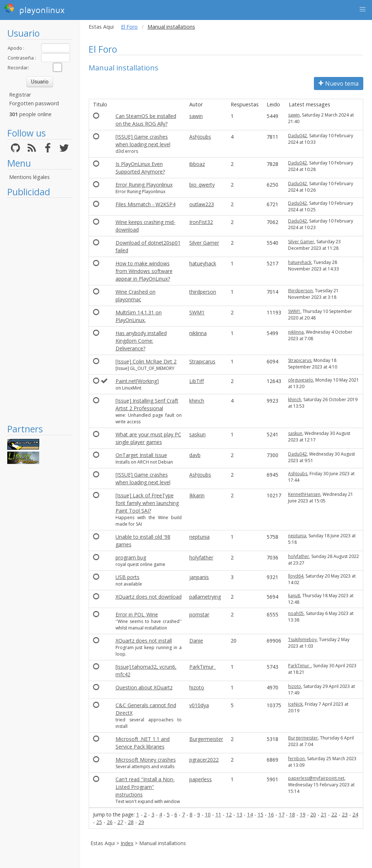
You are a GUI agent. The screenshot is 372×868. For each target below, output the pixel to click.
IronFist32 (201, 222)
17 (282, 814)
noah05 (296, 613)
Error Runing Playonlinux (144, 185)
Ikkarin (197, 495)
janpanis (199, 577)
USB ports (128, 577)
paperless (201, 779)
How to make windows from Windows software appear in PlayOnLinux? (144, 271)
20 (313, 814)
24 (355, 814)
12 (229, 814)
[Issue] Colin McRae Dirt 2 (146, 361)
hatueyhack (203, 263)
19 (303, 814)
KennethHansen (304, 494)
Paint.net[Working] (137, 381)
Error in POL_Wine (137, 614)
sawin (196, 116)
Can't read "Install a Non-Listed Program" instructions (145, 787)
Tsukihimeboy (302, 639)
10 (208, 814)
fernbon (296, 759)
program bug (131, 557)
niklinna (198, 333)
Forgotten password (34, 103)
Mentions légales (29, 177)
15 (260, 814)
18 (292, 814)
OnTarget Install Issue (141, 455)
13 (239, 814)
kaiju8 (294, 596)
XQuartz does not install (144, 641)
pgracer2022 (204, 760)
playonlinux (35, 9)
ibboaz (197, 164)
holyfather (201, 557)
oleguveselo (301, 380)
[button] (363, 9)
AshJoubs (200, 137)
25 (99, 822)
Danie (196, 641)
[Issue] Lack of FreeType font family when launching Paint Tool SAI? (147, 503)
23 (345, 814)
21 (324, 814)
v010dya (199, 705)
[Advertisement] (40, 310)
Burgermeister (206, 739)
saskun (197, 434)
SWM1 (197, 312)
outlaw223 (202, 204)
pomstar (199, 614)
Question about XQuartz (144, 687)
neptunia (199, 537)
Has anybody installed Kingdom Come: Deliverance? (141, 341)
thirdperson (203, 292)
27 (120, 822)
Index (127, 843)
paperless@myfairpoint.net (316, 778)
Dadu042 (298, 136)
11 (218, 814)
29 (141, 822)
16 (271, 814)
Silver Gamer (204, 243)
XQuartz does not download (149, 597)
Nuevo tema (339, 83)
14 (250, 814)
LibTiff (197, 381)
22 (334, 814)
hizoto (197, 687)
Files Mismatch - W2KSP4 (145, 204)
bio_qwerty (202, 185)
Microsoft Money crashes (146, 760)
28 (131, 822)
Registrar (20, 95)
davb (195, 455)
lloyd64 (296, 576)
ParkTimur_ (203, 667)
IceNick (295, 704)
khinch (197, 401)
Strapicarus (202, 361)
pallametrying (205, 597)
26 (110, 822)
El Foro (129, 27)
